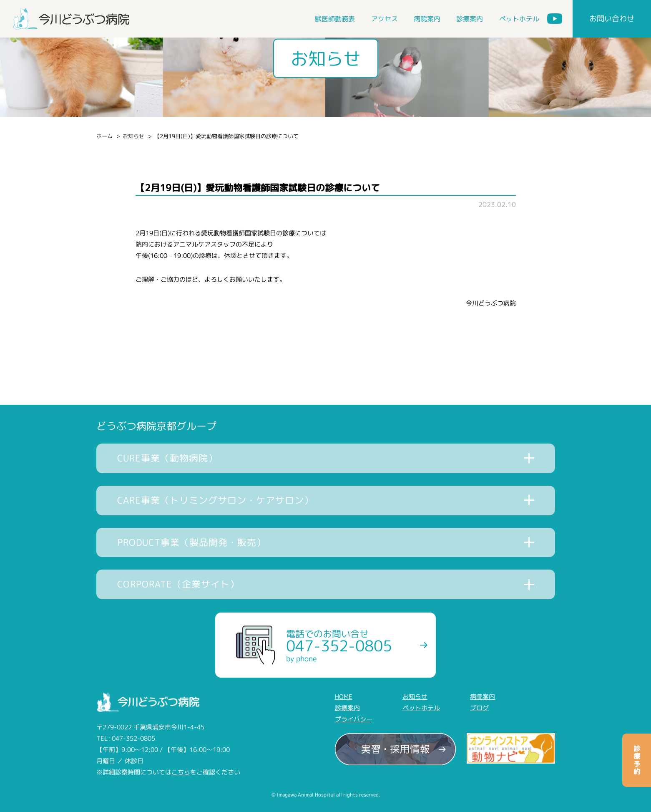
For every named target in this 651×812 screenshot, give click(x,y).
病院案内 (427, 19)
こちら (181, 772)
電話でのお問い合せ (339, 646)
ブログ (479, 708)
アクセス (385, 19)
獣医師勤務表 (335, 19)
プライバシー (354, 719)
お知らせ (133, 136)
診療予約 (637, 760)
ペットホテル (519, 19)
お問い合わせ (612, 19)
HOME (344, 697)
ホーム (104, 136)
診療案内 (470, 19)
